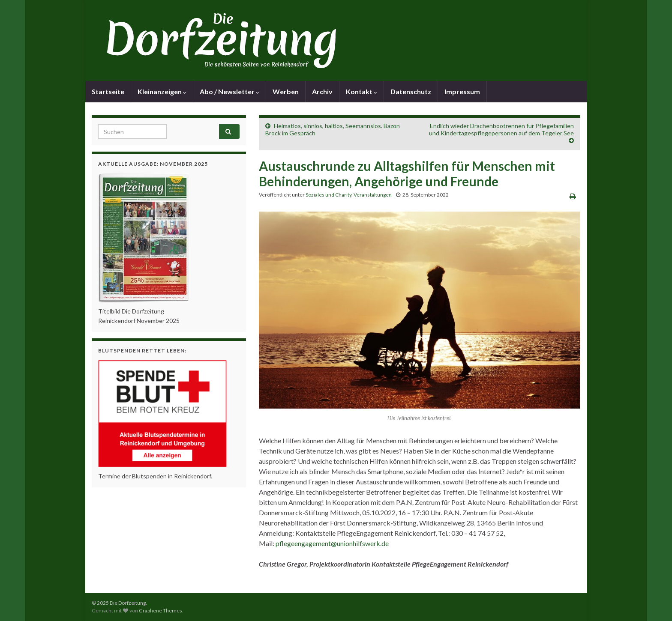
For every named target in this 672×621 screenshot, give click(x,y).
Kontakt (361, 91)
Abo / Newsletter (229, 91)
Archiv (322, 91)
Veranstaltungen (373, 195)
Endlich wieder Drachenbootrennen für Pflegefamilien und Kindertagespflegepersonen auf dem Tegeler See (501, 129)
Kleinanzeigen (162, 91)
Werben (286, 91)
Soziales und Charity (328, 195)
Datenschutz (411, 91)
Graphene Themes (160, 611)
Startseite (108, 91)
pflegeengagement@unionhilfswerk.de (332, 543)
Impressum (462, 91)
